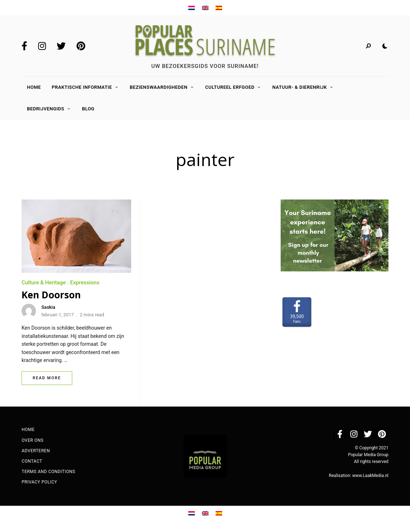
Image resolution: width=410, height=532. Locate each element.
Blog (88, 109)
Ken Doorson (51, 295)
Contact (32, 461)
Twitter (61, 46)
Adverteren (36, 451)
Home (34, 87)
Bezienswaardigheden (159, 87)
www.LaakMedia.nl (370, 476)
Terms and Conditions (48, 472)
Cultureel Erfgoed (230, 87)
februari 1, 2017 (57, 315)
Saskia (48, 307)
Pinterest (81, 46)
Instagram (42, 46)
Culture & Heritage (44, 283)
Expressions (85, 283)
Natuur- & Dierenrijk (300, 87)
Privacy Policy (39, 482)
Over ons (33, 440)
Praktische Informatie (82, 87)
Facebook (24, 46)
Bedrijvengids (46, 109)
